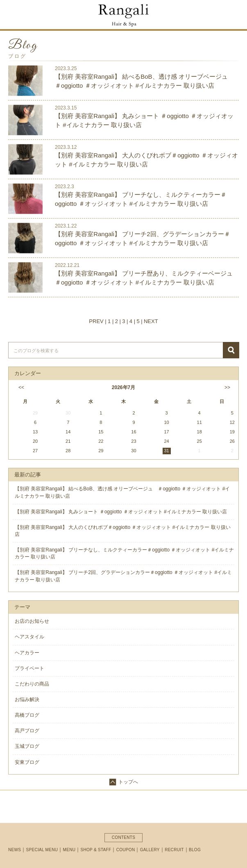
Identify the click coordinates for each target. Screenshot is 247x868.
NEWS (15, 850)
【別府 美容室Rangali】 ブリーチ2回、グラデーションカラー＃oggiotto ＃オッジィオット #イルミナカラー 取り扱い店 (143, 238)
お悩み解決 (27, 699)
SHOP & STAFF (96, 850)
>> (227, 387)
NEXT (151, 321)
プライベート (29, 668)
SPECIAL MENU (42, 850)
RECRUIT (174, 850)
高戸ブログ (27, 731)
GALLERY (150, 850)
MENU (69, 850)
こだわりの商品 (32, 684)
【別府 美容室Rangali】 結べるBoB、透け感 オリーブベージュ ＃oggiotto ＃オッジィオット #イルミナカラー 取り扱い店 (144, 81)
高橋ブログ (27, 715)
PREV (96, 321)
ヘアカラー (27, 653)
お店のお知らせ (32, 621)
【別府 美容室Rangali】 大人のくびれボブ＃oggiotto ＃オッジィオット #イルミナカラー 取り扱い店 (146, 159)
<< (20, 387)
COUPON (126, 850)
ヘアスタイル (29, 637)
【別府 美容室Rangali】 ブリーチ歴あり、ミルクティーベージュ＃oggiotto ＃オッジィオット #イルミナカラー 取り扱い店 (144, 278)
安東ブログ (27, 762)
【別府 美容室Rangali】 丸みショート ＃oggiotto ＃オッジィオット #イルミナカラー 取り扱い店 (144, 120)
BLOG (195, 850)
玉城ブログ (27, 746)
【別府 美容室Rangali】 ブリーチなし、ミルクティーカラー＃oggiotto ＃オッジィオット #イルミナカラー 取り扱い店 (141, 199)
